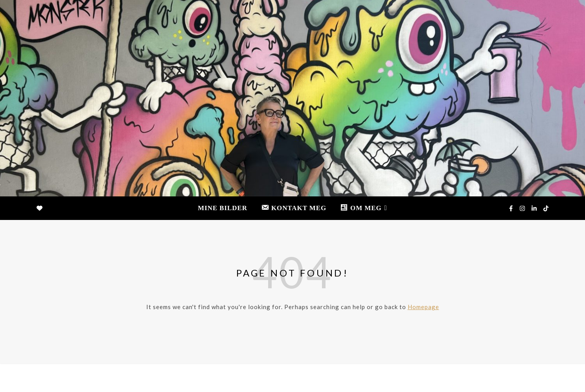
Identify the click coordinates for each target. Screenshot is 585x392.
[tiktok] (546, 208)
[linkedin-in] (535, 208)
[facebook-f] (511, 208)
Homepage (423, 307)
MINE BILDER (223, 208)
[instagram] (523, 208)
